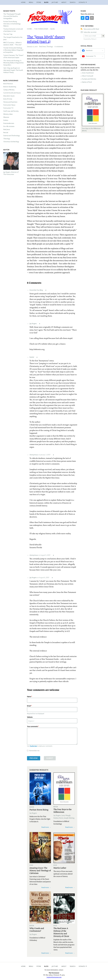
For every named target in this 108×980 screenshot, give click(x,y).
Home (23, 2)
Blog (46, 2)
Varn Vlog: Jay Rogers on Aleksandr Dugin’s (13, 70)
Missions (6, 117)
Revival (6, 133)
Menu (31, 2)
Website (30, 717)
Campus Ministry (9, 90)
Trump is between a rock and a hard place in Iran (13, 30)
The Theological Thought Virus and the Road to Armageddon (12, 16)
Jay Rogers (33, 324)
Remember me (34, 751)
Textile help (33, 746)
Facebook (89, 50)
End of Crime (8, 99)
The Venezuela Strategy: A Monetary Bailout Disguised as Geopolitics (13, 63)
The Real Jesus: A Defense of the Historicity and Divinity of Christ (61, 932)
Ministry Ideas (8, 114)
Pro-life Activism (9, 126)
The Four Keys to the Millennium (62, 811)
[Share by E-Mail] (92, 18)
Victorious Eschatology (11, 142)
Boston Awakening (10, 87)
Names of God (87, 82)
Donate (82, 966)
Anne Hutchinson (88, 73)
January (30, 46)
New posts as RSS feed (91, 29)
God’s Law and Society (11, 111)
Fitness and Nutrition (10, 102)
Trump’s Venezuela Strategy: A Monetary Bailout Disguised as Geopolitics (13, 50)
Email (29, 706)
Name (29, 697)
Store (39, 2)
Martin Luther (60, 868)
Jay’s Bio (55, 2)
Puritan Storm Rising (39, 810)
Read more (45, 827)
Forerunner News (9, 105)
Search (73, 2)
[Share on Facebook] (87, 18)
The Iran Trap (8, 34)
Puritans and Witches (89, 79)
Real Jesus (43, 46)
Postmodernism (9, 123)
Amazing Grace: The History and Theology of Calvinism (40, 870)
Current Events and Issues (12, 93)
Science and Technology (12, 136)
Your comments (32, 726)
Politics (6, 120)
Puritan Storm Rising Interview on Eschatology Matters (12, 24)
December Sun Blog (36, 290)
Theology (50, 46)
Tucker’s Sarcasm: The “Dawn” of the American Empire (13, 56)
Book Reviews (8, 84)
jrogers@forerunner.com (54, 977)
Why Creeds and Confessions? (37, 929)
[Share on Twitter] (83, 18)
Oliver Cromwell (87, 76)
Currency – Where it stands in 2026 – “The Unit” (12, 44)
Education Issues (9, 96)
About (64, 2)
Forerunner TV (8, 108)
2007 (36, 46)
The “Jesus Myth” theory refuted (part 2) (46, 39)
